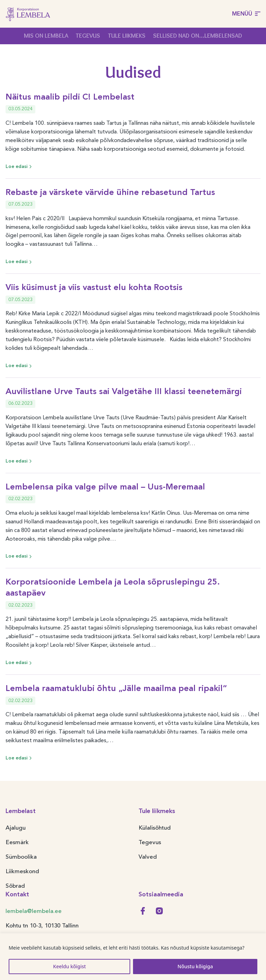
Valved (148, 857)
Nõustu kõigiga (195, 966)
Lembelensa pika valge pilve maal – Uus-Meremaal (105, 487)
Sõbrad (15, 886)
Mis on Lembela (46, 36)
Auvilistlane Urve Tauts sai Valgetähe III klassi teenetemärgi (124, 391)
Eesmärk (17, 842)
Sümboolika (21, 857)
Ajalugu (16, 828)
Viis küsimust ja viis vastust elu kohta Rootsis (94, 287)
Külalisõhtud (155, 828)
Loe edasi (19, 167)
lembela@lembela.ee (34, 911)
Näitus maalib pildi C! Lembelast (70, 97)
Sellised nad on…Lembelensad (198, 36)
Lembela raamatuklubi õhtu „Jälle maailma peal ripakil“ (116, 688)
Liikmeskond (22, 871)
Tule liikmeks (127, 36)
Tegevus (88, 36)
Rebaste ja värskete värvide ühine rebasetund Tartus (110, 192)
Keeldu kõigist (69, 966)
